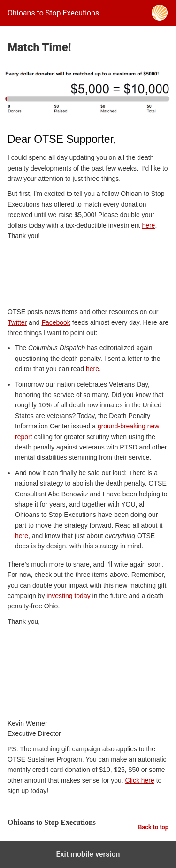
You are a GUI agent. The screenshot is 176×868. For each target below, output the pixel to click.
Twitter (17, 322)
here (148, 225)
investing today (68, 596)
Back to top (153, 827)
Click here (140, 780)
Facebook (56, 322)
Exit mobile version (88, 854)
